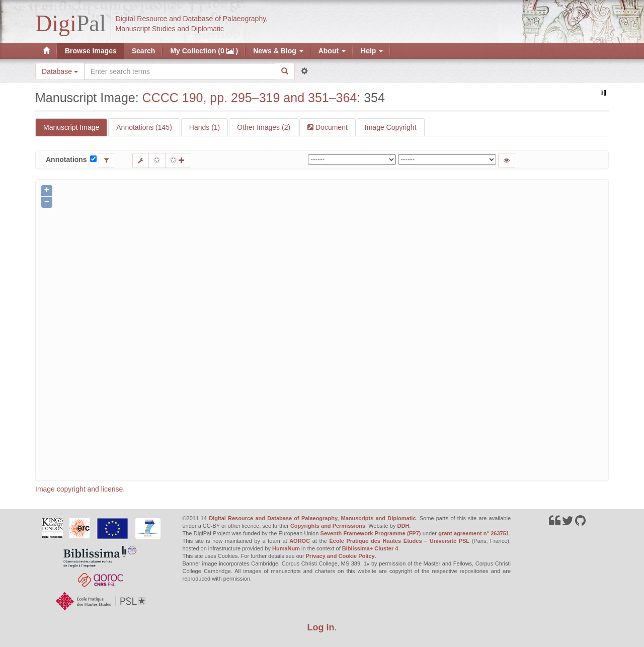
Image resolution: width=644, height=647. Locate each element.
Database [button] (60, 71)
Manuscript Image (71, 127)
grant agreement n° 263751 (474, 533)
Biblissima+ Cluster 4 (370, 548)
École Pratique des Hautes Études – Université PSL (399, 541)
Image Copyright (391, 127)
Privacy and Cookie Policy (340, 556)
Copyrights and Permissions (328, 526)
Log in (321, 627)
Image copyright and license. (80, 489)
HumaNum (286, 548)
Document (331, 127)
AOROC (300, 541)
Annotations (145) (144, 127)
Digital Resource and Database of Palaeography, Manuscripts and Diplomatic (312, 518)
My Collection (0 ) (204, 51)
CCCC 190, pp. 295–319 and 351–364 (250, 98)
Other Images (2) (264, 127)
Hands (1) (205, 127)
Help (372, 51)
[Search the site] (180, 71)
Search (144, 51)
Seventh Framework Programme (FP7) (371, 533)
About (332, 51)
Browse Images (91, 51)
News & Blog (278, 51)
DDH (403, 526)
